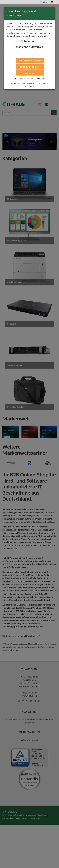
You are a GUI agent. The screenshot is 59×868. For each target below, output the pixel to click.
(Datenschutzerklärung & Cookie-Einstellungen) (28, 36)
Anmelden (44, 2)
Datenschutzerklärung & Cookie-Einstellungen (29, 83)
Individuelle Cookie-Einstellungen (29, 79)
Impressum (29, 86)
